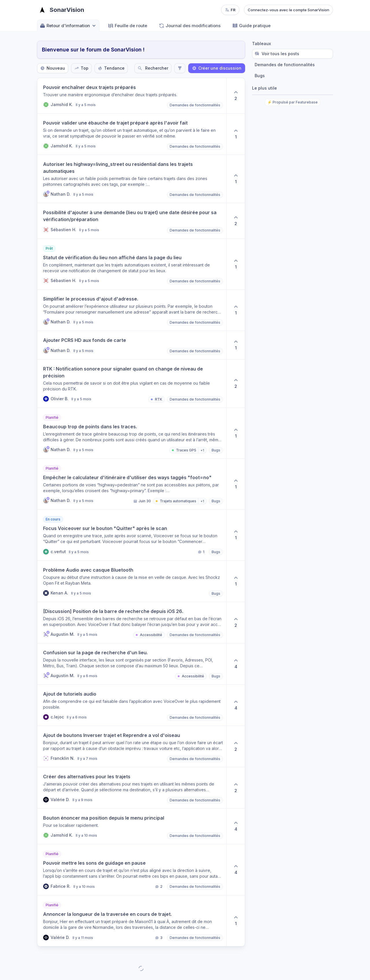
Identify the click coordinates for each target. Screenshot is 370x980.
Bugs (260, 76)
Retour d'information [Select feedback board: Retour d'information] (68, 26)
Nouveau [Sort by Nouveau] (53, 68)
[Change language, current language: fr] (230, 10)
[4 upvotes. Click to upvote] (236, 664)
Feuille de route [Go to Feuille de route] (127, 26)
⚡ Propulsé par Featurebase (293, 102)
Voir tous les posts (277, 54)
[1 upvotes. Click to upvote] (236, 134)
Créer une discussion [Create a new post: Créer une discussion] (217, 68)
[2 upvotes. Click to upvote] (236, 96)
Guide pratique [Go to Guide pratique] (251, 26)
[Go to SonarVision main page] (61, 10)
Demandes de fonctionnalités (285, 65)
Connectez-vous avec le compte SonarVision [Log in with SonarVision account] (288, 10)
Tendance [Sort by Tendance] (111, 68)
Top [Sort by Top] (81, 68)
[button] (132, 96)
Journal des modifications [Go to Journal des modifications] (190, 26)
